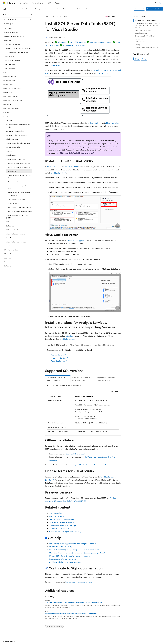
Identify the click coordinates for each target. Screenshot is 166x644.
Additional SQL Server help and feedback (65, 562)
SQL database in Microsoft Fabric (75, 45)
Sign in (161, 3)
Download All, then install (76, 454)
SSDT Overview (102, 73)
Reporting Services (58, 361)
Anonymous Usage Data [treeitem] (16, 182)
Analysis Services (58, 355)
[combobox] (18, 19)
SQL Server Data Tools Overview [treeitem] (19, 163)
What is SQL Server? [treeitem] (13, 44)
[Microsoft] (4, 3)
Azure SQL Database (78, 42)
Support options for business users (63, 559)
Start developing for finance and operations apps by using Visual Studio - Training (73, 602)
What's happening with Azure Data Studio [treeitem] (18, 126)
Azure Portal (139, 9)
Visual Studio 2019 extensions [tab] (104, 345)
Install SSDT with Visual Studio (145, 20)
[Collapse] (32, 15)
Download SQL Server (155, 9)
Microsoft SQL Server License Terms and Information (69, 556)
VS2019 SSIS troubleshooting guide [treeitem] (20, 207)
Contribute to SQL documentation (146, 47)
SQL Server (63, 16)
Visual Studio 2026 (54, 167)
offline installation (112, 123)
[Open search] (156, 3)
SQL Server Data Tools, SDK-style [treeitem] (19, 167)
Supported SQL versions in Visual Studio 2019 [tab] (106, 379)
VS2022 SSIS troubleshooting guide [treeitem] (20, 211)
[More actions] (119, 16)
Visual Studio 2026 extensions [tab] (57, 345)
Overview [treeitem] (9, 120)
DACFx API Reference (57, 516)
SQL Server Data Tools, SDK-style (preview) (77, 153)
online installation (95, 123)
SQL (54, 16)
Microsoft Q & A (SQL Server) (61, 547)
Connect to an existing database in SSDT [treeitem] (20, 187)
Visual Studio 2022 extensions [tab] (80, 345)
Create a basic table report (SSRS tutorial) (65, 531)
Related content (140, 42)
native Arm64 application (77, 240)
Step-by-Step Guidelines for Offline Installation (91, 465)
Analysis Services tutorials (59, 528)
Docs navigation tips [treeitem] (11, 32)
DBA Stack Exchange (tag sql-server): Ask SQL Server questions (73, 550)
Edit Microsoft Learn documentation (79, 582)
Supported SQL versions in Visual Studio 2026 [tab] (56, 379)
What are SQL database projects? (62, 522)
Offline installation (141, 33)
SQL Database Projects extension (62, 519)
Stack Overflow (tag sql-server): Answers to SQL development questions (77, 553)
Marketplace (68, 339)
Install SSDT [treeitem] (12, 171)
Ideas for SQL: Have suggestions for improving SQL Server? (72, 544)
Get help (137, 45)
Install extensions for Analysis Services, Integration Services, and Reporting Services (147, 25)
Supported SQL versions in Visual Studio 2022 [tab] (81, 379)
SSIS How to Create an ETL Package (63, 525)
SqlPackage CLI (54, 65)
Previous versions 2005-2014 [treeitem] (14, 36)
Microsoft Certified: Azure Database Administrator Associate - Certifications (71, 614)
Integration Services (59, 358)
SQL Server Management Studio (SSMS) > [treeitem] (17, 216)
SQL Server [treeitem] (8, 28)
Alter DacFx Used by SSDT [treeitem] (17, 199)
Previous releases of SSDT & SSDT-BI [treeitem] (20, 176)
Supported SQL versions (143, 30)
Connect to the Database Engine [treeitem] (17, 52)
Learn (47, 16)
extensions (70, 336)
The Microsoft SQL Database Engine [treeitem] (18, 48)
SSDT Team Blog (55, 513)
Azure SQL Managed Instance (101, 42)
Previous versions (140, 39)
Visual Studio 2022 (71, 167)
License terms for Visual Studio (145, 36)
